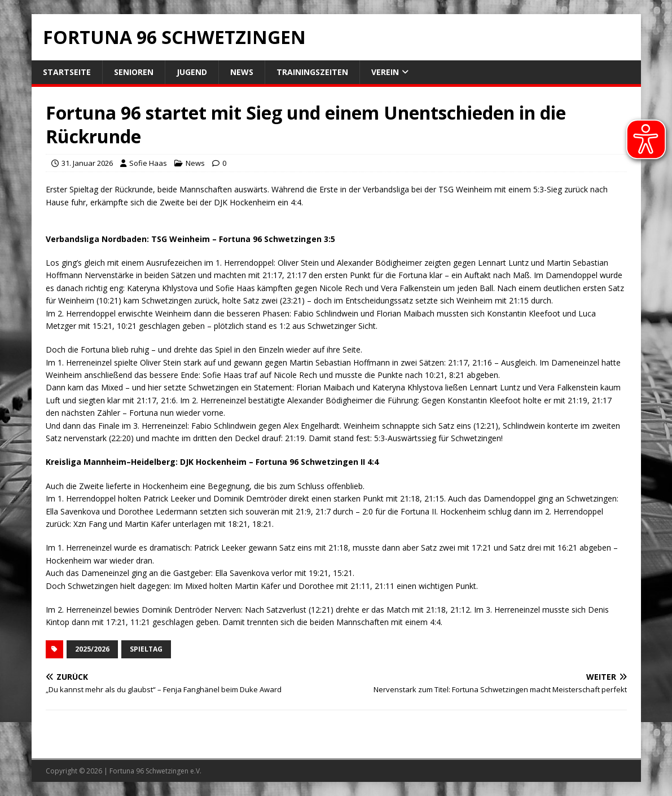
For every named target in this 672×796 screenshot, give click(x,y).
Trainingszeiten (312, 72)
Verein (385, 72)
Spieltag (146, 649)
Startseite (67, 72)
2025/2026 (92, 649)
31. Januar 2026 (87, 163)
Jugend (192, 72)
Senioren (134, 72)
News (242, 72)
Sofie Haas (148, 163)
